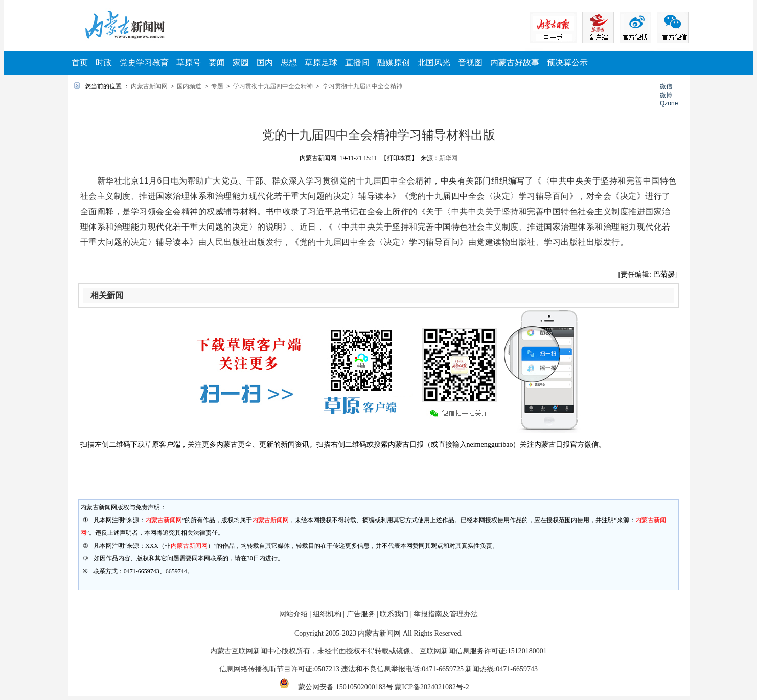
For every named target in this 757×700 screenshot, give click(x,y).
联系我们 (394, 614)
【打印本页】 (399, 158)
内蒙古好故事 (515, 63)
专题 (217, 86)
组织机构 (327, 614)
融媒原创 (394, 63)
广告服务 (361, 614)
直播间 (357, 63)
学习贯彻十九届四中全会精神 (273, 86)
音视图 (470, 63)
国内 (265, 63)
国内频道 (189, 86)
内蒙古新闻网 (149, 86)
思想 (289, 63)
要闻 (217, 63)
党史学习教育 (144, 63)
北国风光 (434, 63)
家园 (241, 63)
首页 (80, 63)
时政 (104, 63)
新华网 (448, 158)
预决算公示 (567, 63)
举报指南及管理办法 (446, 614)
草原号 (189, 63)
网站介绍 (293, 614)
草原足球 (321, 63)
